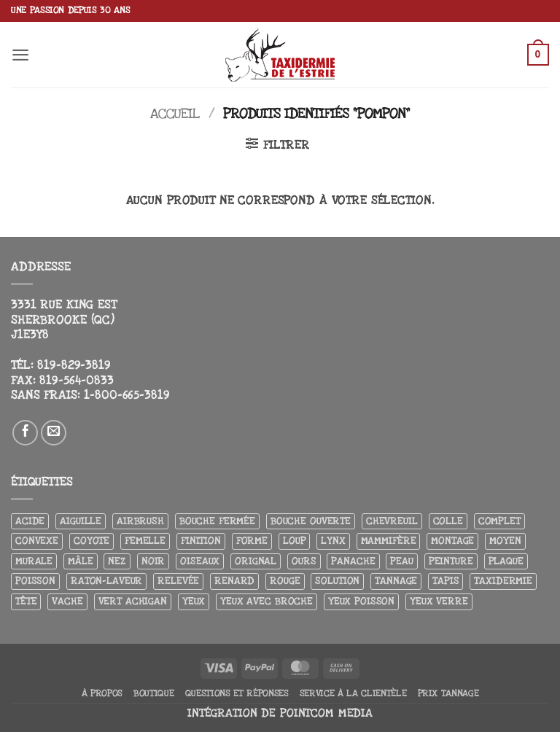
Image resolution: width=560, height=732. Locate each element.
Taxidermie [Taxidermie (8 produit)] (503, 581)
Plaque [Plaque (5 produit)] (506, 561)
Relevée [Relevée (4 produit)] (178, 581)
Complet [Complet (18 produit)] (499, 521)
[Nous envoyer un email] (54, 433)
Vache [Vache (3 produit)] (67, 601)
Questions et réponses (237, 693)
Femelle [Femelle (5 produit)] (145, 541)
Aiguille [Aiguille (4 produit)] (81, 521)
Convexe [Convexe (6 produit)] (37, 541)
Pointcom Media (326, 713)
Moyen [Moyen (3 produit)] (505, 541)
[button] (21, 55)
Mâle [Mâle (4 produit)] (80, 561)
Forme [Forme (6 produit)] (252, 541)
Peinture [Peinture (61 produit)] (451, 561)
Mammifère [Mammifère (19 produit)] (389, 541)
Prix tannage (448, 693)
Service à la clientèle (353, 693)
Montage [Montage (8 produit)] (452, 541)
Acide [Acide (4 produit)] (30, 521)
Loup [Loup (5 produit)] (294, 541)
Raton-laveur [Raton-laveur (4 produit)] (106, 581)
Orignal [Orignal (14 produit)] (256, 561)
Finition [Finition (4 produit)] (201, 541)
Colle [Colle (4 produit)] (448, 521)
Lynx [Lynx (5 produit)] (333, 541)
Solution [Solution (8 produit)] (337, 581)
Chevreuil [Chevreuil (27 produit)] (392, 521)
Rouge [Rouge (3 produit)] (285, 581)
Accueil (175, 114)
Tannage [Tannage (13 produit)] (396, 581)
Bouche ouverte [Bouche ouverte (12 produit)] (311, 521)
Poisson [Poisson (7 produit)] (35, 581)
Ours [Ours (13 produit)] (304, 561)
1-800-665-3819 (127, 395)
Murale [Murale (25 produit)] (34, 561)
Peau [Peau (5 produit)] (401, 561)
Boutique (153, 693)
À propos (102, 693)
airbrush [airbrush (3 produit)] (140, 521)
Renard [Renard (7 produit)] (234, 581)
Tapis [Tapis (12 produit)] (446, 581)
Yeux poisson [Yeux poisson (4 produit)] (361, 601)
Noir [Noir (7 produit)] (153, 561)
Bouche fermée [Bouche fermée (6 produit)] (217, 521)
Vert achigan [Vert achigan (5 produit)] (133, 601)
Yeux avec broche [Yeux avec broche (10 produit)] (267, 601)
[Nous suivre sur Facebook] (26, 433)
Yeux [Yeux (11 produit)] (194, 601)
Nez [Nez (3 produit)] (117, 561)
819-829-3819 (74, 365)
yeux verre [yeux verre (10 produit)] (439, 601)
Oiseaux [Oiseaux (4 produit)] (200, 561)
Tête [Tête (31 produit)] (26, 601)
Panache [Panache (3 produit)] (353, 561)
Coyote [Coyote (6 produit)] (92, 541)
